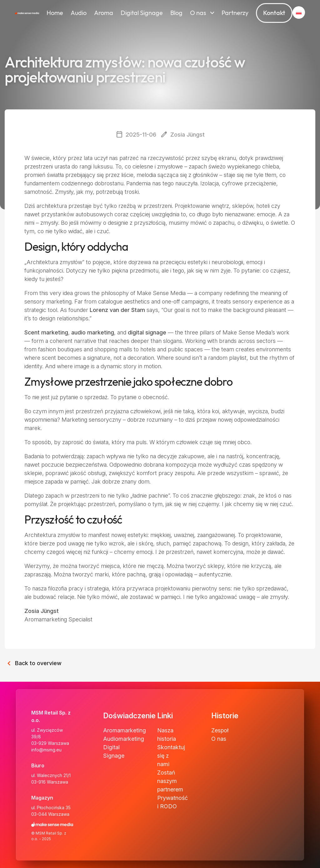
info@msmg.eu (46, 750)
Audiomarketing (124, 739)
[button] (299, 13)
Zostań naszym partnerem (170, 781)
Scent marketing (46, 332)
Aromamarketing (125, 730)
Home (55, 13)
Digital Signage (142, 13)
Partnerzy (235, 13)
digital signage (147, 332)
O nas (198, 13)
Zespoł (220, 730)
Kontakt (274, 13)
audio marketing (93, 332)
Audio (79, 13)
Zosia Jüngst (42, 611)
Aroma (104, 13)
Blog (176, 13)
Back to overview (33, 662)
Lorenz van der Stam (117, 310)
